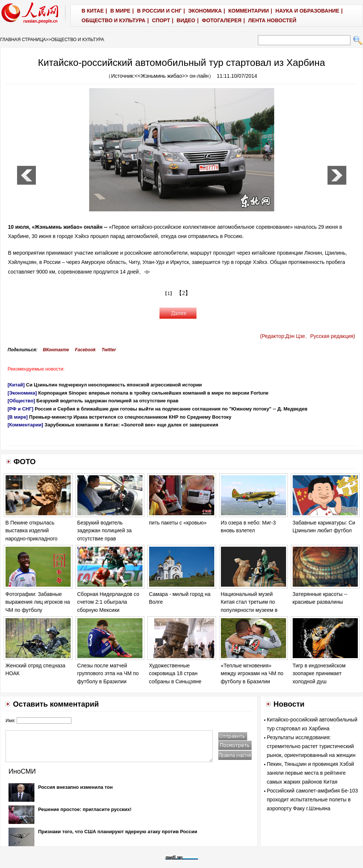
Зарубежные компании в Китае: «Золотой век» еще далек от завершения (131, 425)
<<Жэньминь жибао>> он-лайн (172, 76)
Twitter (109, 350)
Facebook (85, 350)
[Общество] (21, 401)
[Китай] (16, 385)
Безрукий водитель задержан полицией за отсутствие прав (107, 401)
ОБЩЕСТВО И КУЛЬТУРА (78, 40)
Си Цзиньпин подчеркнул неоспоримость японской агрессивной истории (114, 385)
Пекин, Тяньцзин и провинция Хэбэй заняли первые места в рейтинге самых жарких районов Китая (310, 773)
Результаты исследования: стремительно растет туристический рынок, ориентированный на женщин (311, 746)
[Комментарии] (26, 425)
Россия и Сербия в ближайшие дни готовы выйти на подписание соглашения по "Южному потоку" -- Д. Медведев (171, 409)
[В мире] (18, 417)
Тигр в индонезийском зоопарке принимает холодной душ (319, 673)
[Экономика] (22, 393)
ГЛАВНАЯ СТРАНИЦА (23, 40)
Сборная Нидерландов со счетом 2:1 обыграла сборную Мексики (108, 602)
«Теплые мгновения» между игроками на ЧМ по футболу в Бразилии (252, 673)
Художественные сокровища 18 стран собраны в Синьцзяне (175, 673)
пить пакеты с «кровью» (178, 523)
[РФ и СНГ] (21, 409)
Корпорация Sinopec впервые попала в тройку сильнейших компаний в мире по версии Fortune (153, 393)
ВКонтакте (56, 350)
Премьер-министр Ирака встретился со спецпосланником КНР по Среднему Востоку (130, 417)
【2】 (184, 293)
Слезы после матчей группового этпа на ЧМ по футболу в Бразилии (108, 673)
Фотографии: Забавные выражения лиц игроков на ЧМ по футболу (38, 602)
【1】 (169, 294)
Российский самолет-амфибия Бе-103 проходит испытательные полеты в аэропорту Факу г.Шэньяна (312, 800)
